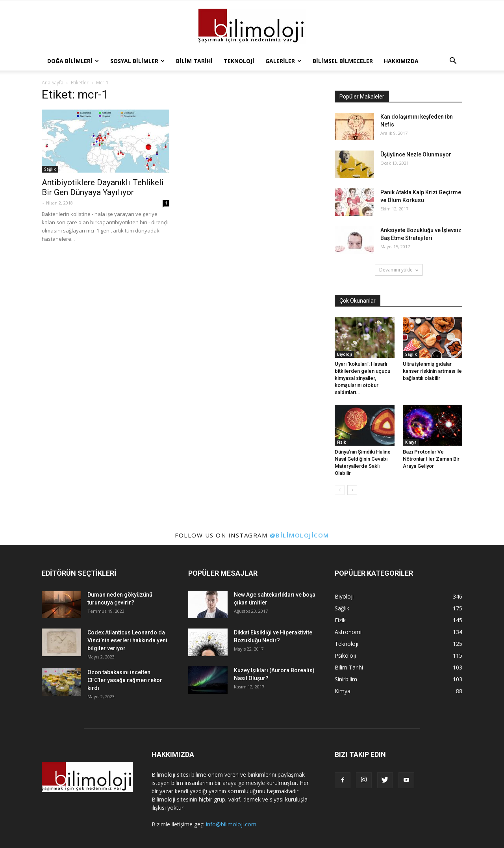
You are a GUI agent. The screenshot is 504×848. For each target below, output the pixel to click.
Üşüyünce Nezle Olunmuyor (416, 154)
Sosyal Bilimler (137, 61)
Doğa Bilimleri (73, 61)
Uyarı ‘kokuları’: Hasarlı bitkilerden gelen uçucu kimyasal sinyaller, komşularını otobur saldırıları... (362, 378)
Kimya (411, 442)
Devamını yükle (399, 270)
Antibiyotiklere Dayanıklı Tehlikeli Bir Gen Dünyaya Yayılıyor (103, 187)
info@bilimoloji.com (231, 824)
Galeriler (283, 61)
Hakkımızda (401, 61)
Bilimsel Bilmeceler (343, 61)
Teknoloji (239, 61)
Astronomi (348, 632)
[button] (453, 61)
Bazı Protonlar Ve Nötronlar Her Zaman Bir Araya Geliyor (431, 459)
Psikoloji (345, 656)
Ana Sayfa (53, 83)
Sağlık (50, 169)
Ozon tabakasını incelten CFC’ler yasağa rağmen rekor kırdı (125, 680)
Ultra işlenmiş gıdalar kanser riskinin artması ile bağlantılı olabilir (432, 371)
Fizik (342, 442)
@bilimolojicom (299, 535)
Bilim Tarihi (194, 61)
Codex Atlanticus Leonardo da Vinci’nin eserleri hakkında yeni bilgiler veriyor (127, 640)
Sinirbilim (346, 679)
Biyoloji (345, 354)
